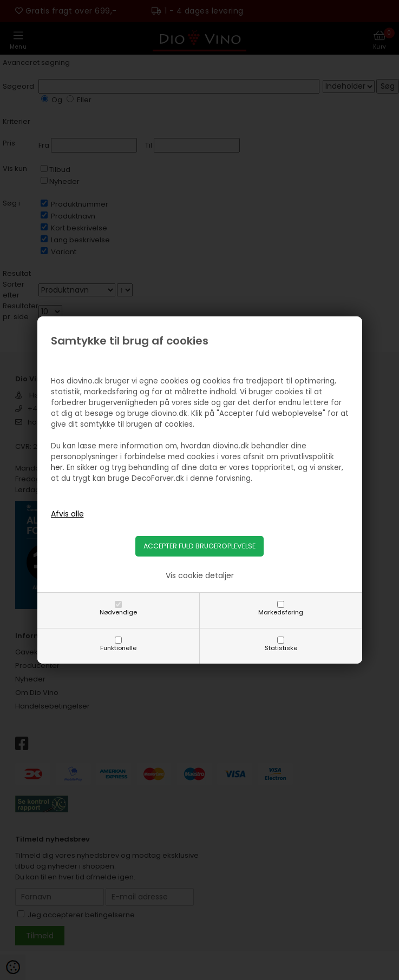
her (57, 468)
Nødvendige (118, 612)
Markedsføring (281, 612)
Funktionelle (118, 648)
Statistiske (281, 648)
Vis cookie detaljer (200, 575)
